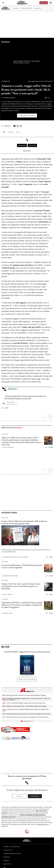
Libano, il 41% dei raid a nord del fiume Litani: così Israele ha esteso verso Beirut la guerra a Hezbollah (21, 586)
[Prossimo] (50, 417)
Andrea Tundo (7, 613)
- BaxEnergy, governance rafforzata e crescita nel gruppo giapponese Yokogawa (24, 695)
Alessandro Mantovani (10, 576)
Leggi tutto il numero (27, 679)
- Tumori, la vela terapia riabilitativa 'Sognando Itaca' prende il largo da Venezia (24, 703)
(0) (6, 408)
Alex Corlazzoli (8, 447)
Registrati (35, 796)
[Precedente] (44, 417)
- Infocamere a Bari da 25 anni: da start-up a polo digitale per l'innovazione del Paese (25, 717)
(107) (50, 98)
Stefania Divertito (8, 98)
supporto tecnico (42, 824)
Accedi (19, 796)
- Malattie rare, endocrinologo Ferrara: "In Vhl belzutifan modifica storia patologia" (24, 706)
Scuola (5, 42)
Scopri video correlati (27, 116)
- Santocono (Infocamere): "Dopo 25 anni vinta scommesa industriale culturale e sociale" (26, 714)
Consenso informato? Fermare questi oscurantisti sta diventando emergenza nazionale (25, 397)
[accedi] (51, 3)
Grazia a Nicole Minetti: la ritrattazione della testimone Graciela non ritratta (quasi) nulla (24, 522)
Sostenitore (11, 402)
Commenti (6, 126)
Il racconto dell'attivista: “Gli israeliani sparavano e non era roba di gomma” (22, 566)
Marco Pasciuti (7, 595)
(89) (51, 447)
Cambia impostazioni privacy (12, 854)
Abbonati (44, 3)
